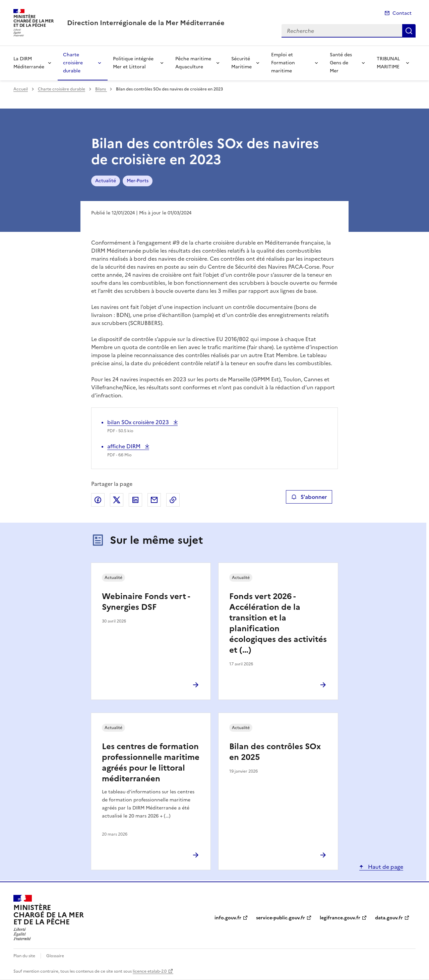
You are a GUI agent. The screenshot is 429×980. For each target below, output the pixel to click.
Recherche (409, 31)
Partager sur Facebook (98, 500)
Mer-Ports (138, 181)
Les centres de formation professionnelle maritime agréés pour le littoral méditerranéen (151, 763)
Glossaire (55, 956)
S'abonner (309, 497)
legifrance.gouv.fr (340, 918)
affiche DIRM (125, 446)
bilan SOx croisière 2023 (139, 422)
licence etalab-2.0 (150, 971)
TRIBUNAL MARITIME (388, 63)
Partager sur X (117, 500)
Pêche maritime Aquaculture (193, 63)
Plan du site (24, 956)
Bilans (101, 89)
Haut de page (385, 867)
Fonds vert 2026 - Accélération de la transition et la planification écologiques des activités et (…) (278, 623)
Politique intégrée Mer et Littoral (133, 63)
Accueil (21, 89)
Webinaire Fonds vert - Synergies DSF (146, 602)
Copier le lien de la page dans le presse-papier (173, 500)
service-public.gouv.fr (281, 918)
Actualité (106, 181)
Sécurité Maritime (241, 63)
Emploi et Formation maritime (283, 63)
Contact (402, 13)
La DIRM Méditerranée (29, 63)
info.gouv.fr (228, 918)
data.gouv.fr (389, 918)
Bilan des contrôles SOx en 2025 (275, 752)
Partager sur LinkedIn (135, 500)
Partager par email (154, 500)
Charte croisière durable (73, 63)
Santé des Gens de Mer (341, 63)
